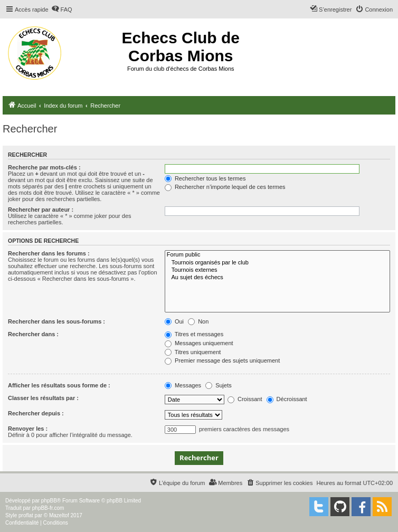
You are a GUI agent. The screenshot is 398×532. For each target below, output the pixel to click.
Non (198, 321)
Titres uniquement (193, 352)
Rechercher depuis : (36, 413)
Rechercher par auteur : (41, 210)
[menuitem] (62, 9)
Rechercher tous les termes (205, 178)
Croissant (245, 399)
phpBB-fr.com (48, 508)
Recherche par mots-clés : (44, 167)
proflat (26, 515)
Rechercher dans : (33, 334)
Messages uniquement (199, 343)
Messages (183, 385)
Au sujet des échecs (277, 278)
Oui (174, 321)
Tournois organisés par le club (277, 263)
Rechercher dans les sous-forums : (56, 321)
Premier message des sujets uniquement (222, 360)
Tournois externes (277, 270)
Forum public (277, 255)
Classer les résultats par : (43, 398)
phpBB (49, 501)
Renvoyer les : (28, 429)
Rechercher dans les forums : (49, 253)
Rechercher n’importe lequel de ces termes (225, 187)
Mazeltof (59, 515)
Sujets (219, 385)
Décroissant (287, 399)
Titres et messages (194, 334)
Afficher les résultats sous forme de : (59, 385)
